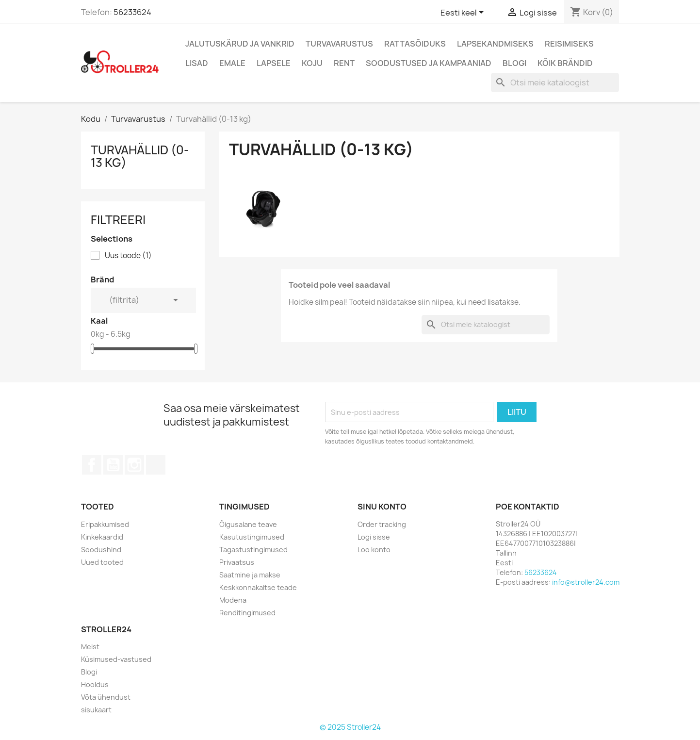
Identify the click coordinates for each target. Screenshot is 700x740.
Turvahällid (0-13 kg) (140, 156)
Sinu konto (382, 507)
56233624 (132, 12)
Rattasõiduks (415, 44)
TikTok (156, 465)
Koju (312, 63)
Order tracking (382, 524)
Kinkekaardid (102, 537)
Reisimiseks (569, 44)
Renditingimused (247, 613)
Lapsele (274, 63)
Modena (233, 600)
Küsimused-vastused (116, 659)
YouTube (113, 465)
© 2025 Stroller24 (350, 727)
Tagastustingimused (253, 550)
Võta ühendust (106, 697)
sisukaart (96, 710)
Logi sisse (374, 537)
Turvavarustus (339, 44)
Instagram (134, 465)
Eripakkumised (105, 524)
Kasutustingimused (252, 537)
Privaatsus (237, 562)
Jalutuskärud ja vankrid (240, 44)
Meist (90, 647)
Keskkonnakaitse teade (258, 587)
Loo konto (374, 550)
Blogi (514, 63)
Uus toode (128, 256)
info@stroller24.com (586, 582)
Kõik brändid (565, 63)
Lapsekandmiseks (495, 44)
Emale (232, 63)
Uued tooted (102, 562)
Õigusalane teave (248, 524)
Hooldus (95, 684)
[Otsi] (555, 82)
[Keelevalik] (464, 13)
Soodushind (101, 550)
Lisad (197, 63)
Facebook (92, 465)
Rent (344, 63)
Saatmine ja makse (250, 575)
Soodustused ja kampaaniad (429, 63)
